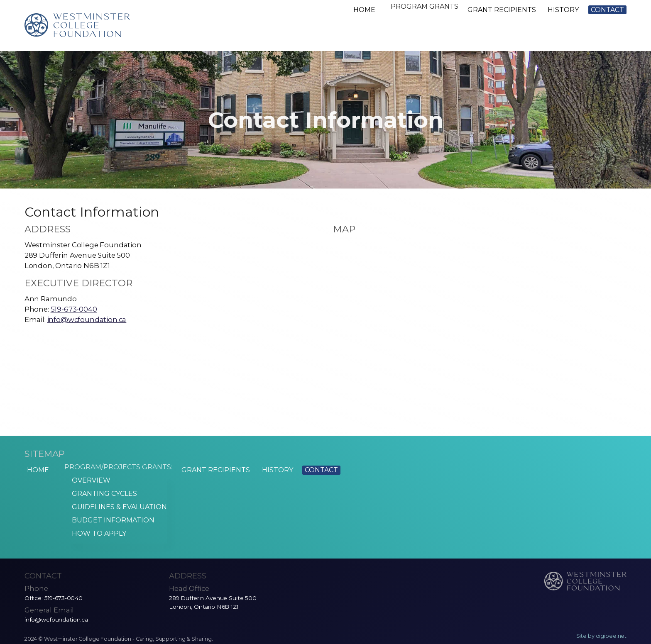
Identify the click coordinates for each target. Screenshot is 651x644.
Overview (86, 485)
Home (359, 10)
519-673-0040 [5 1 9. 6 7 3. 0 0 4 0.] (74, 309)
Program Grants (422, 10)
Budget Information (108, 515)
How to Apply (94, 525)
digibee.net (611, 623)
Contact (607, 10)
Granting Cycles (99, 495)
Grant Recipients (502, 10)
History (563, 10)
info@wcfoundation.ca (87, 320)
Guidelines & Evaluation (114, 505)
